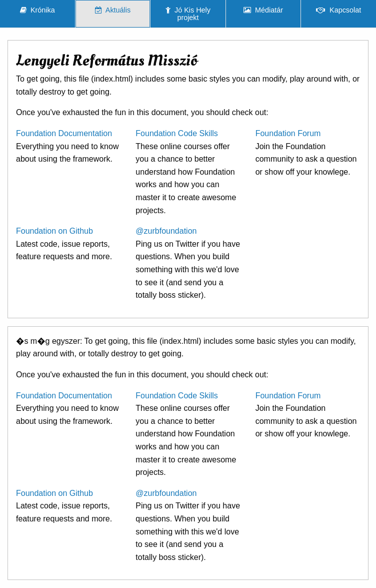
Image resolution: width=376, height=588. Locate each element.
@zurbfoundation (166, 231)
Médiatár (263, 10)
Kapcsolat (338, 10)
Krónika (37, 10)
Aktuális (113, 10)
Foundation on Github (54, 231)
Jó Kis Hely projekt (188, 14)
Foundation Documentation (64, 133)
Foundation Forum (288, 133)
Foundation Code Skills (177, 133)
